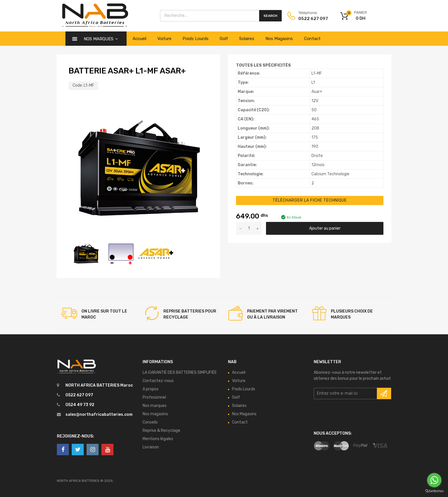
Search (270, 16)
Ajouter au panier (325, 228)
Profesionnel (154, 397)
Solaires (247, 39)
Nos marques (155, 406)
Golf (224, 39)
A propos (151, 389)
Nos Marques (101, 39)
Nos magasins (155, 414)
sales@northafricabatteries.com (99, 415)
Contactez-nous (158, 381)
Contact (312, 39)
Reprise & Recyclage (161, 431)
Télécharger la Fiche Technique (310, 200)
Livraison (151, 447)
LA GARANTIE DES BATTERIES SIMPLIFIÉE (180, 372)
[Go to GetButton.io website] (434, 491)
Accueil (139, 39)
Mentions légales (158, 439)
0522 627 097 (312, 19)
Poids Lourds (196, 39)
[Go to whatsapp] (434, 480)
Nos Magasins (279, 39)
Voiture (164, 39)
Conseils (150, 422)
